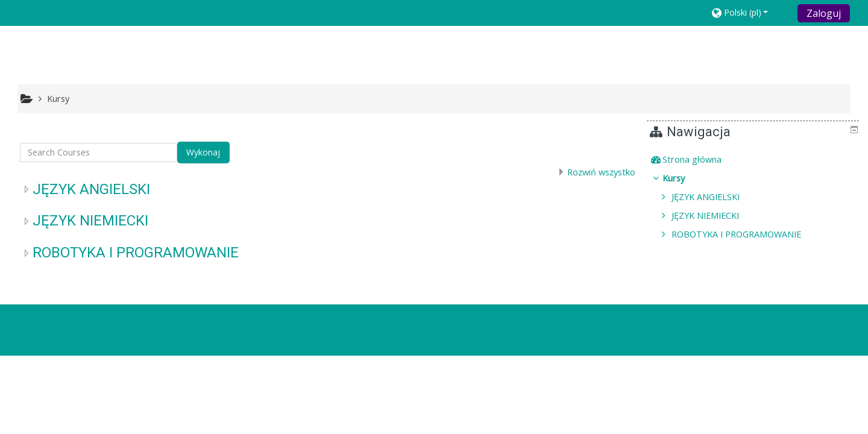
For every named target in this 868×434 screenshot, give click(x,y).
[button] (751, 12)
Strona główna (701, 159)
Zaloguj (824, 13)
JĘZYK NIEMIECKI (90, 221)
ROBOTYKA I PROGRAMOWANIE (136, 253)
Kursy (683, 178)
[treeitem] (755, 160)
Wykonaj (203, 152)
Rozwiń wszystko (601, 172)
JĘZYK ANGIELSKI (91, 189)
